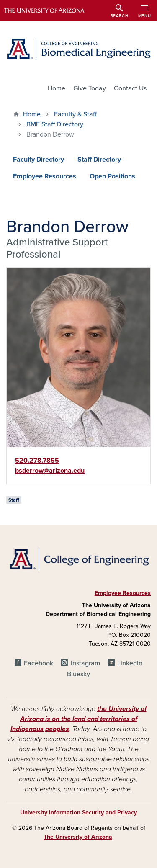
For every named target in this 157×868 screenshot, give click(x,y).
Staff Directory (99, 160)
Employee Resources (45, 176)
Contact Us (130, 88)
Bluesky (78, 674)
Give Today (90, 88)
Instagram (85, 663)
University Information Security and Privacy (78, 813)
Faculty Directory (39, 160)
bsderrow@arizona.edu (50, 471)
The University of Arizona (78, 837)
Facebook (39, 663)
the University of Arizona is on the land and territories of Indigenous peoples (78, 719)
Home (57, 88)
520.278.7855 (37, 461)
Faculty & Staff (75, 114)
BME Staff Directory (55, 124)
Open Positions (112, 176)
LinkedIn (130, 663)
